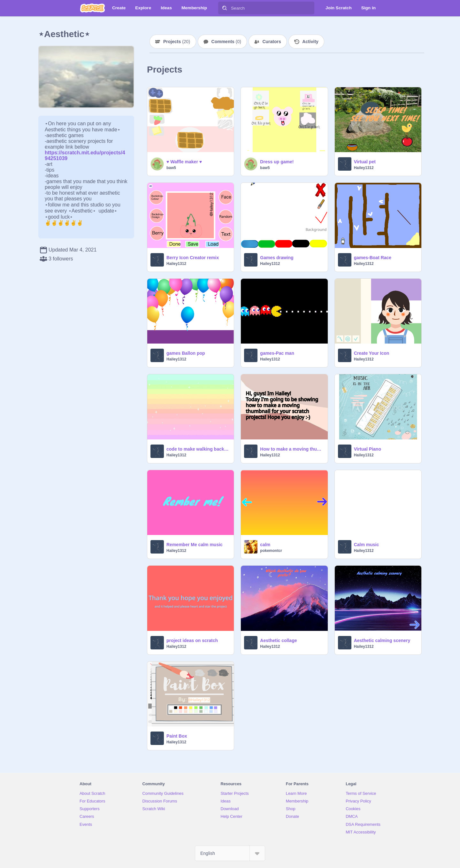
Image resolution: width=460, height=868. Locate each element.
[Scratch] (92, 8)
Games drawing (277, 258)
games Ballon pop (186, 353)
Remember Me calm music (195, 545)
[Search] (225, 8)
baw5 (171, 168)
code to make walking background (198, 449)
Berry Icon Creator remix (193, 258)
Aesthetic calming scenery (382, 640)
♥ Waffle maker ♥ (184, 162)
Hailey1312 (364, 168)
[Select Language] (230, 853)
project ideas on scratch (192, 640)
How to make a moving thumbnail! (292, 449)
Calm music (367, 545)
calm (265, 545)
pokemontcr (271, 551)
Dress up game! (277, 162)
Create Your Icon (372, 353)
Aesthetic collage (278, 640)
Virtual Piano (368, 449)
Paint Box (177, 736)
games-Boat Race (373, 258)
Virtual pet (365, 162)
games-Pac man (277, 353)
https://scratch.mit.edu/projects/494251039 (85, 153)
